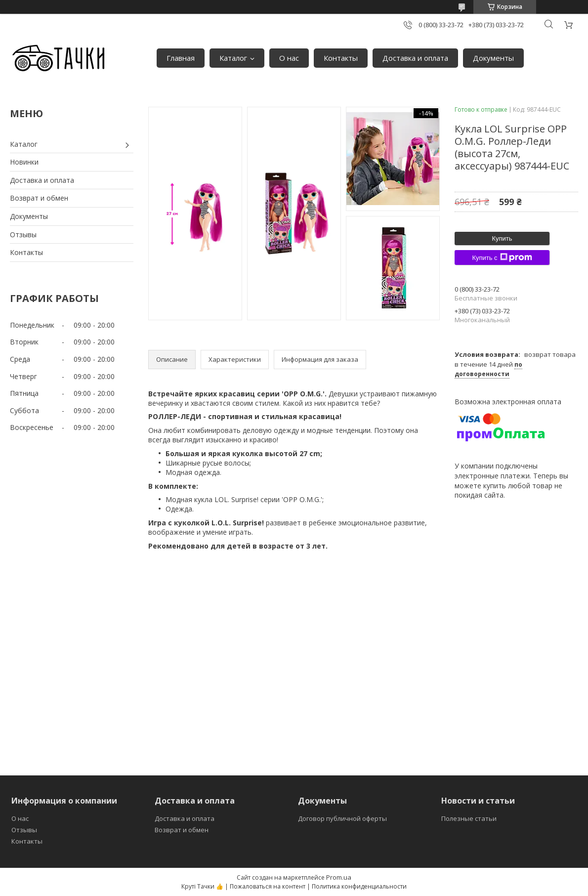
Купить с (502, 257)
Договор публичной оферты (342, 818)
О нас (289, 58)
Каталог (233, 58)
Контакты (341, 58)
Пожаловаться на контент (268, 886)
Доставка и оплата (415, 58)
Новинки (24, 162)
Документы (493, 58)
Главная (181, 58)
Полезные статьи (469, 818)
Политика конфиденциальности (359, 886)
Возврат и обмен (39, 198)
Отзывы (23, 235)
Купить (502, 238)
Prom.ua (339, 877)
